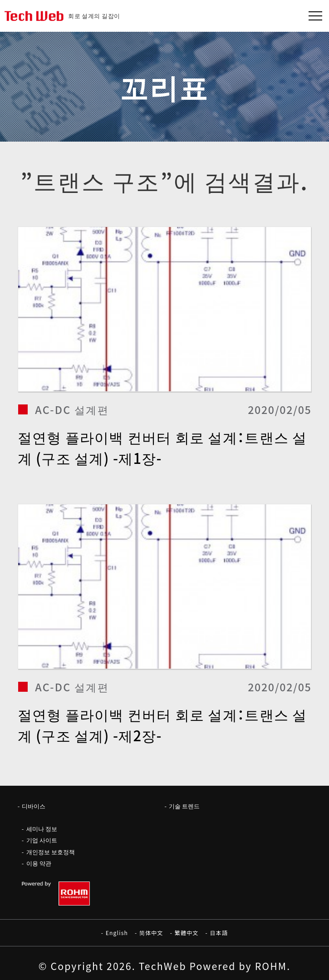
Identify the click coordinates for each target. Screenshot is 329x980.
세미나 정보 (42, 829)
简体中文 (151, 933)
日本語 (219, 933)
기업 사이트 (42, 840)
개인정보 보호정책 (51, 852)
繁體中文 (187, 933)
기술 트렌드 (184, 806)
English (117, 933)
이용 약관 (39, 863)
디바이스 (34, 806)
